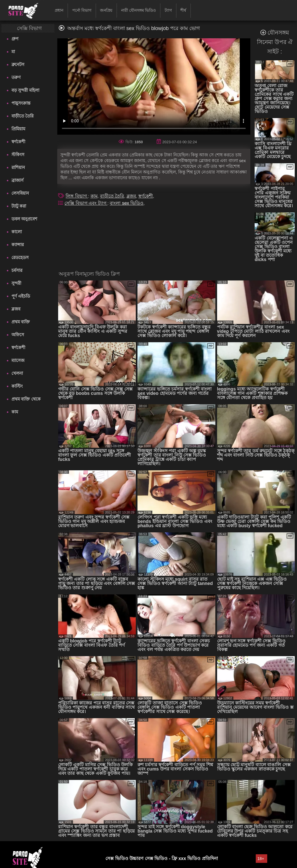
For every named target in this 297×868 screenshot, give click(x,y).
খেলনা (17, 373)
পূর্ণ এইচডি (21, 296)
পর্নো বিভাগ (82, 10)
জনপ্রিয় (106, 10)
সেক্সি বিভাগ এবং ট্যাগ (86, 203)
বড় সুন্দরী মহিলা (25, 90)
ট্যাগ (168, 10)
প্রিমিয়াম (18, 129)
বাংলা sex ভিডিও (127, 203)
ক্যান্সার (18, 245)
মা (13, 52)
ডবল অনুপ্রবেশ (24, 219)
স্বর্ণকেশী (18, 142)
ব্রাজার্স (17, 180)
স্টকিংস (18, 155)
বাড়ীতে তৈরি (22, 116)
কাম (15, 412)
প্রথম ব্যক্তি (21, 322)
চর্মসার (17, 270)
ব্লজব (16, 309)
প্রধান (59, 10)
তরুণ (16, 77)
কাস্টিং (17, 386)
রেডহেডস (20, 257)
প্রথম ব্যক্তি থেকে (26, 399)
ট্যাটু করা (19, 206)
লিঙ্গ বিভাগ (77, 196)
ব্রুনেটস (18, 64)
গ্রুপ (15, 39)
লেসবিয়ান (20, 193)
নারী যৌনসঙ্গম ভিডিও (139, 10)
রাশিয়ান (18, 167)
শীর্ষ (183, 10)
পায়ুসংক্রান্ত (21, 103)
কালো (17, 232)
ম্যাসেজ (18, 360)
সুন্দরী (16, 283)
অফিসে (18, 335)
